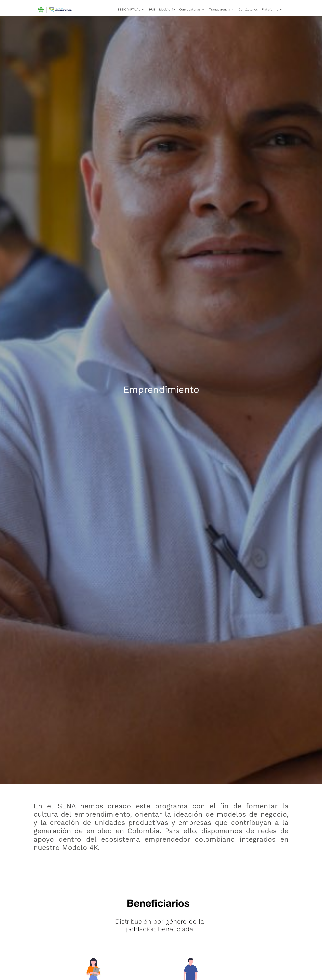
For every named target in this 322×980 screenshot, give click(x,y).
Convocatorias (190, 9)
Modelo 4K (167, 9)
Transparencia (220, 9)
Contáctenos (248, 9)
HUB (152, 9)
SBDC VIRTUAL (129, 9)
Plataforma (270, 9)
